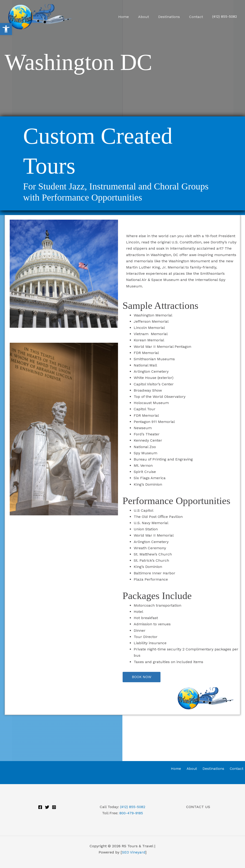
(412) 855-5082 (225, 17)
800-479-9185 (131, 813)
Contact (197, 17)
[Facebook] (40, 807)
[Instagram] (54, 807)
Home (130, 17)
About (148, 17)
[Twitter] (47, 807)
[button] (6, 29)
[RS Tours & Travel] (41, 16)
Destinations (172, 17)
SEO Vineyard (133, 852)
